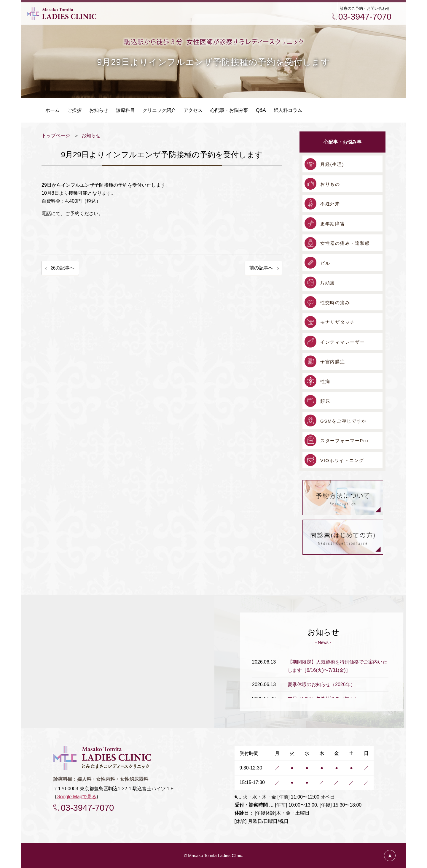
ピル (325, 263)
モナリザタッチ (338, 322)
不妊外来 (330, 204)
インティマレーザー (342, 342)
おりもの (330, 184)
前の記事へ (261, 268)
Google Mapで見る (76, 797)
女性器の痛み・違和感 (345, 243)
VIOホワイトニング (342, 460)
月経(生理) (332, 164)
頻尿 (325, 401)
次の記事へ (63, 268)
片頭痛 (328, 283)
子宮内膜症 (333, 362)
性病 (325, 381)
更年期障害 (333, 224)
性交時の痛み (335, 303)
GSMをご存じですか (343, 421)
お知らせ (91, 135)
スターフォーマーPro (344, 441)
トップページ (56, 135)
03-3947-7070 (365, 17)
